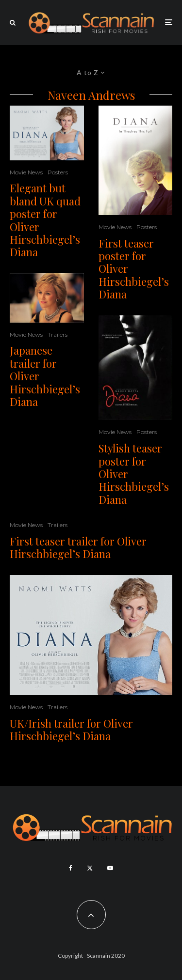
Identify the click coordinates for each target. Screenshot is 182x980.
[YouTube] (110, 868)
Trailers (58, 334)
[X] (90, 868)
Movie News (26, 172)
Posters (58, 172)
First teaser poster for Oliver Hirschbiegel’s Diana (134, 269)
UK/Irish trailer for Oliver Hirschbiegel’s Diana (71, 730)
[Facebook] (71, 868)
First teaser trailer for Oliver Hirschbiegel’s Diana (78, 548)
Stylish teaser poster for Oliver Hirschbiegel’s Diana (134, 474)
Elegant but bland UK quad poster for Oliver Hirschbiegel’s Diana (45, 220)
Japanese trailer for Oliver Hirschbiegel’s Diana (45, 376)
